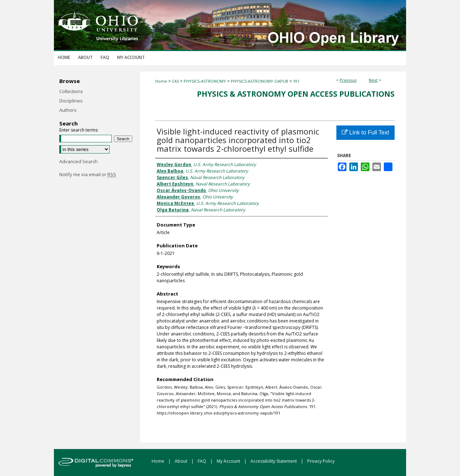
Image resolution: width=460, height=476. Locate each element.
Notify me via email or (88, 174)
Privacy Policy (321, 461)
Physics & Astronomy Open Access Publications (296, 94)
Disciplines (71, 101)
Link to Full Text (365, 132)
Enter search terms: (79, 130)
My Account (229, 461)
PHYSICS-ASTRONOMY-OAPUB (259, 81)
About (181, 461)
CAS (175, 81)
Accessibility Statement (274, 461)
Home (161, 81)
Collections (71, 91)
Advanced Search (79, 161)
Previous (348, 80)
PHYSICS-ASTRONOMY (205, 81)
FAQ (203, 461)
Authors (68, 110)
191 (296, 81)
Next (373, 80)
